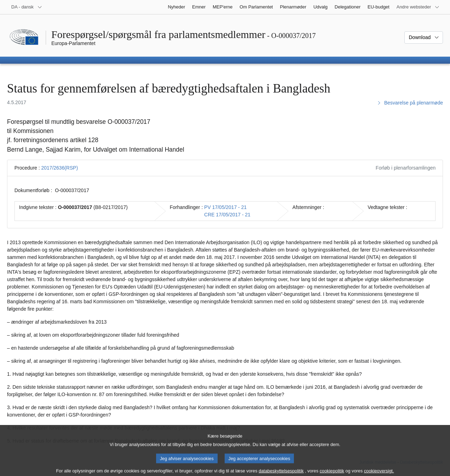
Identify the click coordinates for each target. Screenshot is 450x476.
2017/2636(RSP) (59, 168)
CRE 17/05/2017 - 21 (227, 215)
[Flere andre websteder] (418, 7)
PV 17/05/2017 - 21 (226, 207)
